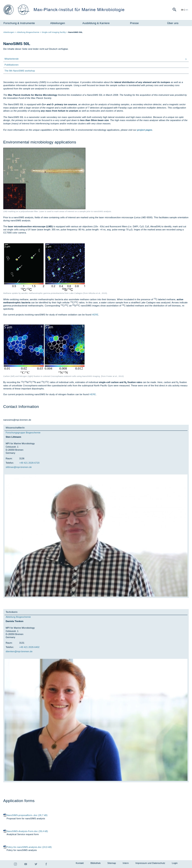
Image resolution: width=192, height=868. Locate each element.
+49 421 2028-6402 (29, 647)
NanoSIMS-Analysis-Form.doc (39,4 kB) (27, 831)
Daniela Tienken (15, 621)
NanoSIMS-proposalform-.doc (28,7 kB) (27, 815)
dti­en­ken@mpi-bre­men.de (19, 651)
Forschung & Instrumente (19, 23)
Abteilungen (58, 23)
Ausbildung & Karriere (96, 23)
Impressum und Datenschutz (150, 863)
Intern (126, 863)
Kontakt (80, 863)
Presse (134, 23)
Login (175, 863)
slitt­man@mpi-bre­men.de (19, 467)
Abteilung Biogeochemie (18, 617)
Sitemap (112, 863)
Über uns (173, 23)
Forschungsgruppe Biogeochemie (23, 433)
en (187, 10)
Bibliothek (96, 863)
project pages (145, 130)
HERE (95, 315)
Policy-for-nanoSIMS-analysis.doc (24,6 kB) (29, 847)
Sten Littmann (14, 437)
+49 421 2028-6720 (29, 463)
